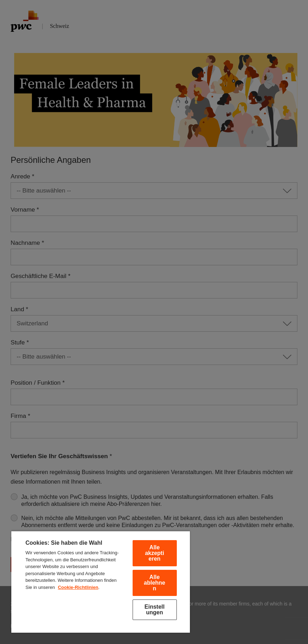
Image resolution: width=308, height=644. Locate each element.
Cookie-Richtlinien (78, 587)
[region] (101, 582)
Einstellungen (155, 610)
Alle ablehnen (155, 583)
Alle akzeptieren (155, 553)
